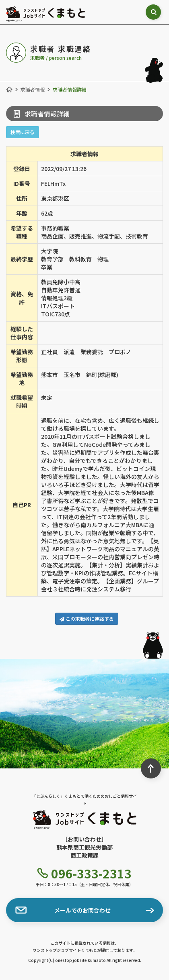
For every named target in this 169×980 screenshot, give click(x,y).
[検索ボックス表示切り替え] (153, 12)
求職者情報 (33, 89)
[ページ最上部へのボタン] (151, 768)
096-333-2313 (84, 873)
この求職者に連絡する (87, 618)
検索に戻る (23, 132)
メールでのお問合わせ (63, 910)
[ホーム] (9, 90)
